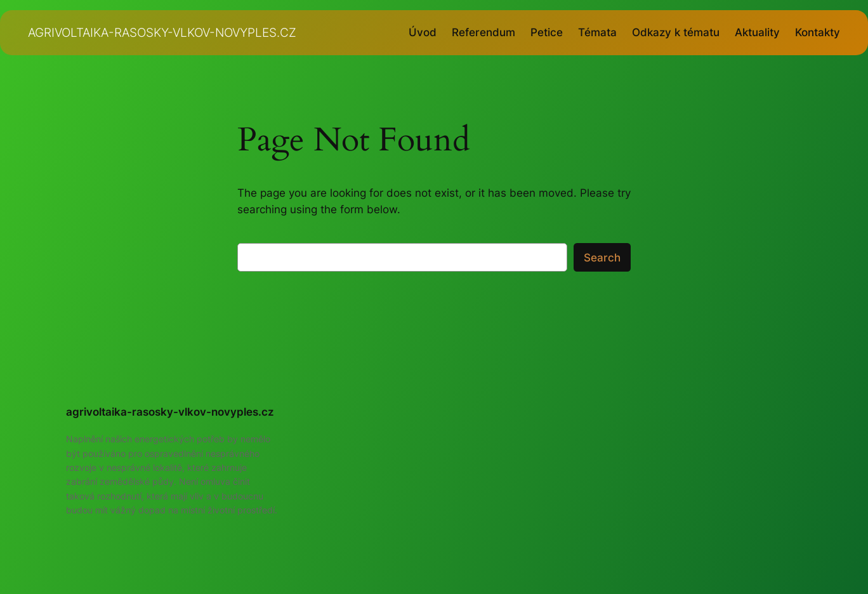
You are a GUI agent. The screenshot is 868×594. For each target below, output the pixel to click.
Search (602, 258)
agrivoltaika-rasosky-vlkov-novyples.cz (162, 32)
